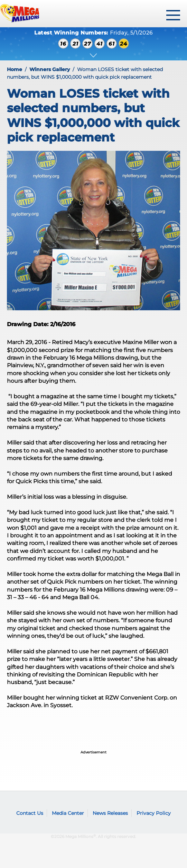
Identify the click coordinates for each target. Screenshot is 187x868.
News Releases (110, 813)
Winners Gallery (50, 69)
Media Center (68, 813)
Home (15, 69)
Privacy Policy (154, 813)
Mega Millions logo (19, 803)
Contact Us (30, 813)
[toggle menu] (173, 15)
